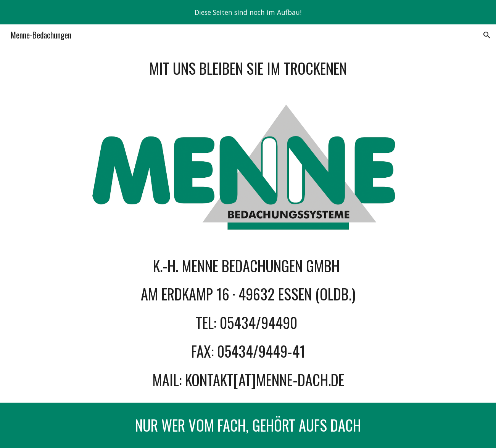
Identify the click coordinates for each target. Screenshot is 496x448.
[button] (487, 35)
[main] (248, 68)
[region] (248, 12)
